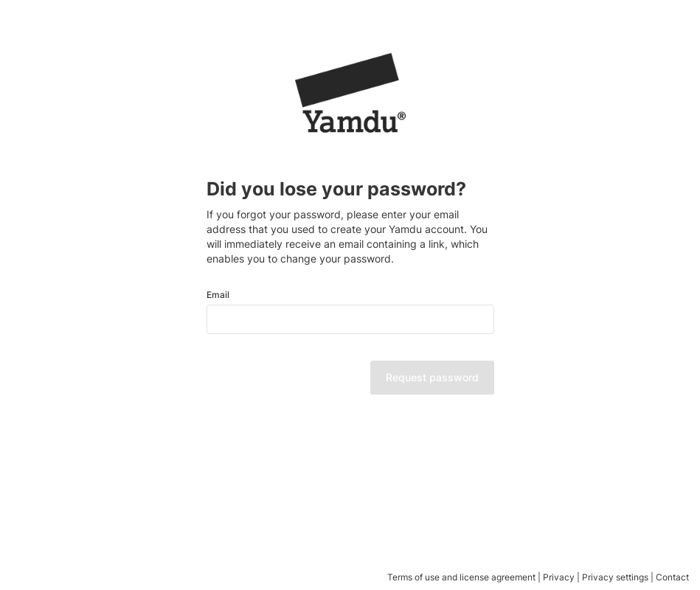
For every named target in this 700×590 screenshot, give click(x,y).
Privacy (559, 577)
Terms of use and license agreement (461, 577)
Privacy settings (615, 577)
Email (218, 295)
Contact (672, 577)
